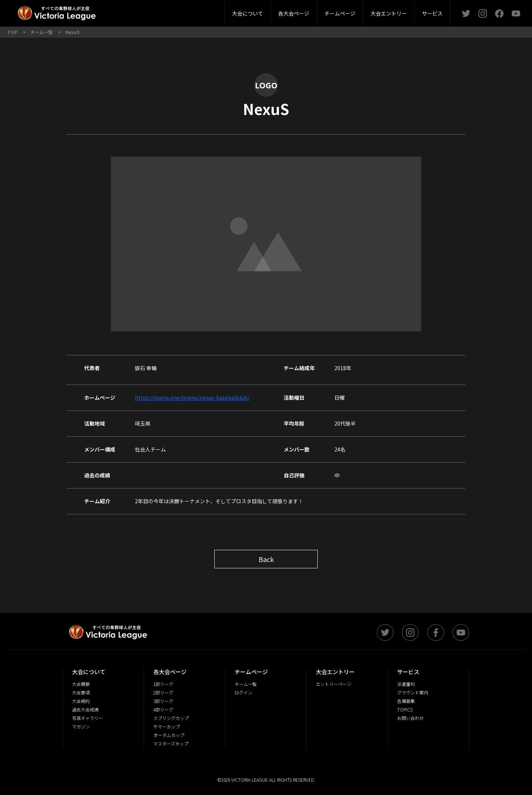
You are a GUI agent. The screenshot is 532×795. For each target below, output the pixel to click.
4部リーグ (221, 11)
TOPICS (405, 709)
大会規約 (81, 701)
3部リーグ (178, 11)
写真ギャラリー (88, 718)
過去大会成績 (85, 709)
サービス (432, 13)
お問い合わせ (410, 718)
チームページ (340, 13)
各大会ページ (294, 13)
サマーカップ (167, 726)
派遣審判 (179, 11)
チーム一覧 (246, 684)
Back (266, 559)
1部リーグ (163, 684)
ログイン (243, 692)
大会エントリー (389, 13)
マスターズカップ (171, 743)
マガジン (81, 726)
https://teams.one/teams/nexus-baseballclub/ (192, 397)
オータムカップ (169, 735)
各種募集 (406, 701)
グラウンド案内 (413, 692)
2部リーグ (136, 11)
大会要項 (198, 11)
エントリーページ (334, 684)
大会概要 (158, 11)
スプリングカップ (171, 718)
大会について (248, 13)
